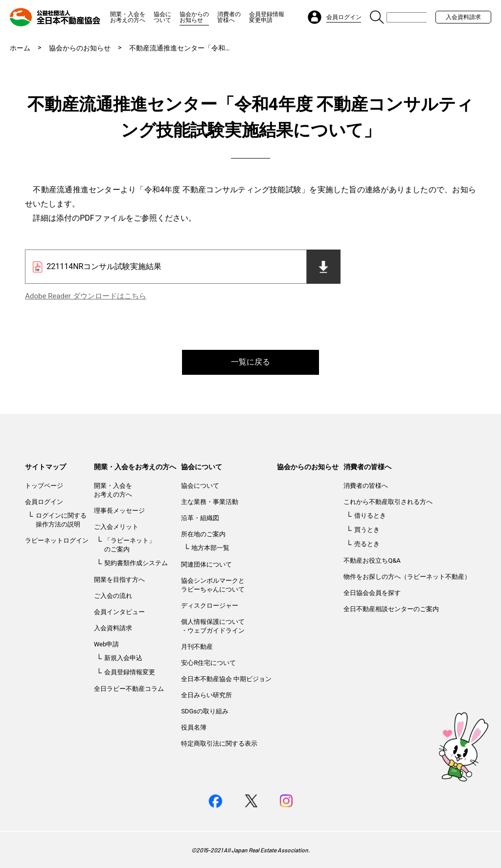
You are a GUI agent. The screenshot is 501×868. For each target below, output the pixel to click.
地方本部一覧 (210, 548)
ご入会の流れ (113, 596)
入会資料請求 (463, 17)
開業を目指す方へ (119, 580)
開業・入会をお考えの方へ (128, 17)
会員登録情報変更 (130, 672)
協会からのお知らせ (194, 17)
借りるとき (370, 515)
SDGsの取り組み (205, 711)
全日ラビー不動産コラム (129, 689)
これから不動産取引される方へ (388, 502)
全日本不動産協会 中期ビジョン (226, 679)
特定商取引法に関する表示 (219, 743)
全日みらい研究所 (206, 695)
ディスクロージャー (210, 605)
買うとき (367, 530)
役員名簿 (194, 727)
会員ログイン (44, 502)
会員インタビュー (119, 612)
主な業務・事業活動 (210, 502)
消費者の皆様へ (229, 17)
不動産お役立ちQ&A (372, 560)
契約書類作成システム (136, 563)
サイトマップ (46, 467)
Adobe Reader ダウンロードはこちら (85, 296)
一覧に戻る (250, 362)
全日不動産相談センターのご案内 (391, 609)
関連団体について (206, 564)
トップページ (44, 486)
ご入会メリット (116, 527)
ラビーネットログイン (57, 540)
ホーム (20, 48)
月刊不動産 (197, 647)
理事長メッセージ (119, 511)
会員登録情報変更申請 (267, 17)
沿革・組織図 (200, 518)
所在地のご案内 (203, 534)
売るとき (367, 544)
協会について (162, 17)
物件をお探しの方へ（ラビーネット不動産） (407, 577)
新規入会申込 (123, 658)
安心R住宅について (208, 663)
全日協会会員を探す (372, 593)
